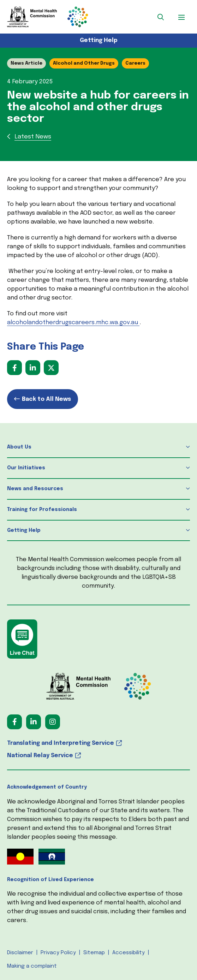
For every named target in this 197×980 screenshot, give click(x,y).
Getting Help (99, 40)
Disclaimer (20, 953)
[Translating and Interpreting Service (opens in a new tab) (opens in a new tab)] (98, 743)
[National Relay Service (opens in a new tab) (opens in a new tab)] (98, 756)
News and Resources (35, 489)
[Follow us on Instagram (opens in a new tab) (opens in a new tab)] (53, 722)
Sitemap (94, 953)
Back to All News (46, 399)
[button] (161, 17)
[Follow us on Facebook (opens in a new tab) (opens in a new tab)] (14, 722)
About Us (19, 447)
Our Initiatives (26, 468)
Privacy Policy (58, 953)
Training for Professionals (42, 510)
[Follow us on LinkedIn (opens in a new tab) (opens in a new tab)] (34, 722)
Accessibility (129, 953)
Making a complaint (32, 966)
